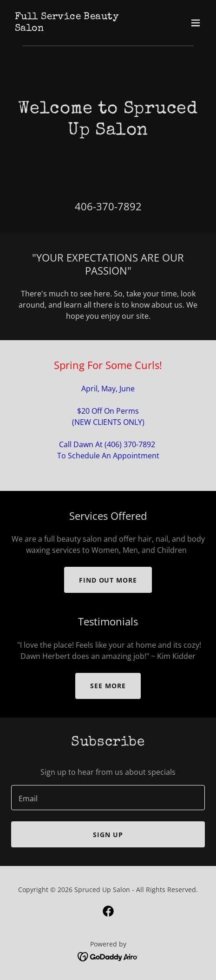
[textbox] (108, 798)
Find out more (108, 580)
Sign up (108, 835)
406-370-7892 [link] (108, 206)
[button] (196, 23)
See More (108, 686)
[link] (79, 28)
